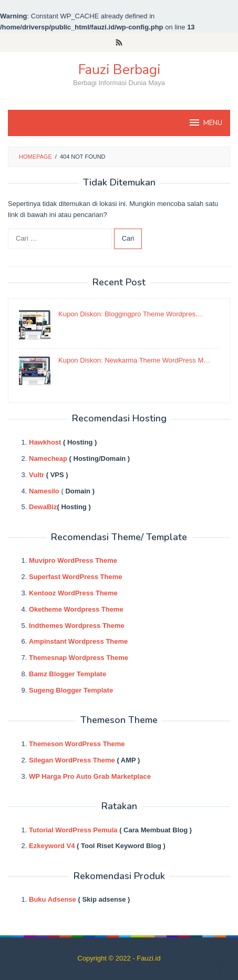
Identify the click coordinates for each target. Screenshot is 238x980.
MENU (205, 122)
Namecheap (48, 458)
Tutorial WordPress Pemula (73, 830)
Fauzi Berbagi (119, 70)
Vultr (37, 475)
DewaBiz (43, 507)
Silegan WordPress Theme (72, 760)
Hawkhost (45, 442)
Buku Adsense (53, 899)
